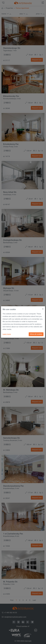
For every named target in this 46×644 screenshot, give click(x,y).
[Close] (43, 308)
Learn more (7, 334)
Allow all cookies (36, 334)
